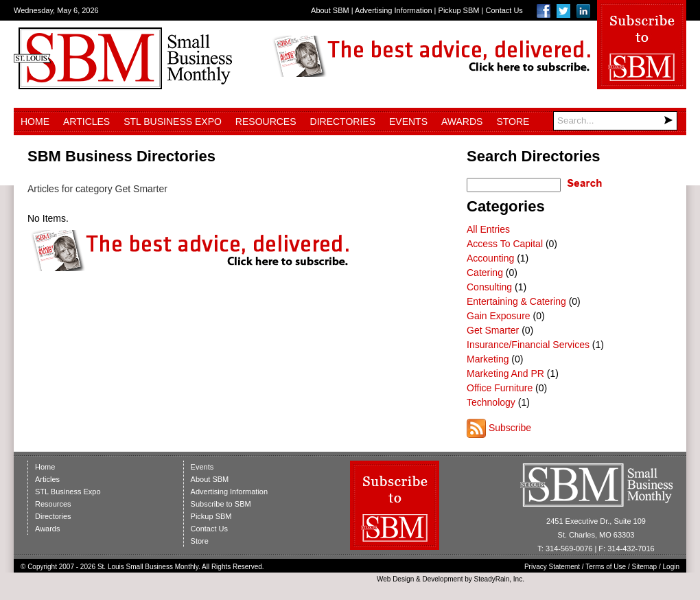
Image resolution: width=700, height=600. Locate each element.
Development (443, 579)
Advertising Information (394, 10)
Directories (343, 122)
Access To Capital (505, 244)
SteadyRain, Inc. (499, 579)
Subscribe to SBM (221, 504)
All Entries (488, 229)
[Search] (615, 121)
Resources (266, 122)
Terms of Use (606, 567)
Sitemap (645, 567)
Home (35, 122)
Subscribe (510, 428)
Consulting (489, 287)
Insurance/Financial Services (528, 345)
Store (513, 122)
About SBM (330, 10)
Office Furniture (500, 388)
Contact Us (504, 10)
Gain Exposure (499, 316)
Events (408, 122)
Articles (86, 122)
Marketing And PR (505, 373)
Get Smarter (493, 330)
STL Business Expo (173, 122)
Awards (462, 122)
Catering (485, 273)
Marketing (488, 359)
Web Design (395, 579)
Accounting (490, 258)
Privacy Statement (552, 567)
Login (671, 567)
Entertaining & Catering (516, 301)
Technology (491, 402)
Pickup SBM (459, 10)
